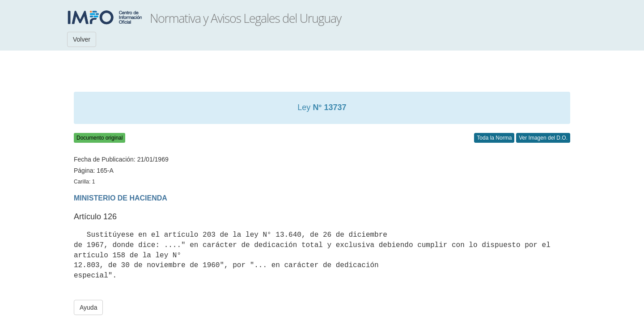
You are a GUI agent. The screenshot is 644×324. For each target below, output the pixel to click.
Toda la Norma (494, 138)
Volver (82, 39)
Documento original (100, 138)
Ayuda (88, 307)
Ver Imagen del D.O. (543, 138)
